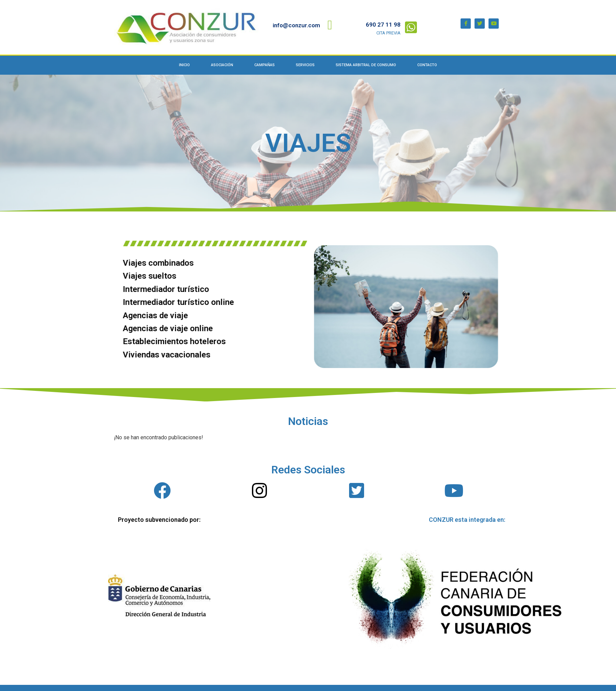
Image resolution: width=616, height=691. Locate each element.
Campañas (265, 65)
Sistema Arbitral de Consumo (366, 65)
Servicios (305, 65)
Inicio (184, 65)
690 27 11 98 (383, 25)
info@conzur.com (296, 25)
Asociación (222, 65)
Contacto (427, 65)
